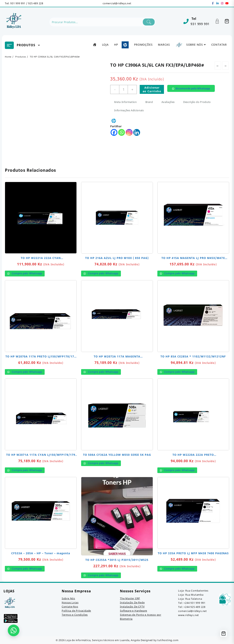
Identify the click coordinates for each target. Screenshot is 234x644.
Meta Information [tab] (125, 102)
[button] (192, 92)
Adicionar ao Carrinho (152, 89)
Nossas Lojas (70, 602)
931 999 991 (200, 24)
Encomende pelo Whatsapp (193, 88)
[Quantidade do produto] (123, 89)
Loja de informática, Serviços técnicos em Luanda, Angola (103, 640)
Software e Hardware (133, 611)
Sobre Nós (68, 598)
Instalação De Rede (132, 602)
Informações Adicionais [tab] (129, 110)
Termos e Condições (75, 615)
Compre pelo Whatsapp (26, 273)
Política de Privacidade (76, 611)
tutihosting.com (168, 640)
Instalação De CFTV (132, 607)
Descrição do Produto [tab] (197, 102)
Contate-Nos (70, 607)
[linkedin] (218, 3)
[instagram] (222, 3)
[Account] (219, 21)
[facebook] (213, 3)
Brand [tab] (149, 102)
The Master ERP (130, 598)
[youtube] (227, 3)
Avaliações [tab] (168, 102)
